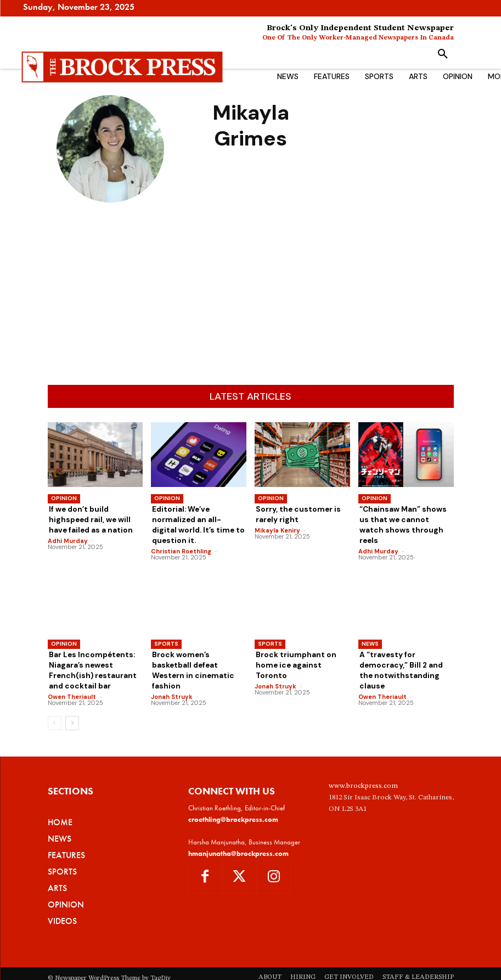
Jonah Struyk (172, 669)
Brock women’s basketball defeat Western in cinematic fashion (196, 650)
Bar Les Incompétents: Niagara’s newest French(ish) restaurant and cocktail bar (89, 654)
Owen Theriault (72, 678)
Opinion (64, 498)
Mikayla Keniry (277, 528)
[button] (443, 54)
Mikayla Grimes (110, 219)
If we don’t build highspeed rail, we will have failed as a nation (94, 518)
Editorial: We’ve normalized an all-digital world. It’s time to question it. (198, 518)
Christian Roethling (181, 537)
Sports (166, 630)
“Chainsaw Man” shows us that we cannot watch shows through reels (403, 518)
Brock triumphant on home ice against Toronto (302, 645)
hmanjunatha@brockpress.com (238, 834)
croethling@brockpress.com (233, 801)
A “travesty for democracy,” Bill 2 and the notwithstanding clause (403, 650)
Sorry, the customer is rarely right (294, 514)
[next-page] (72, 704)
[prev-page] (55, 704)
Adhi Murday (68, 537)
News (370, 630)
